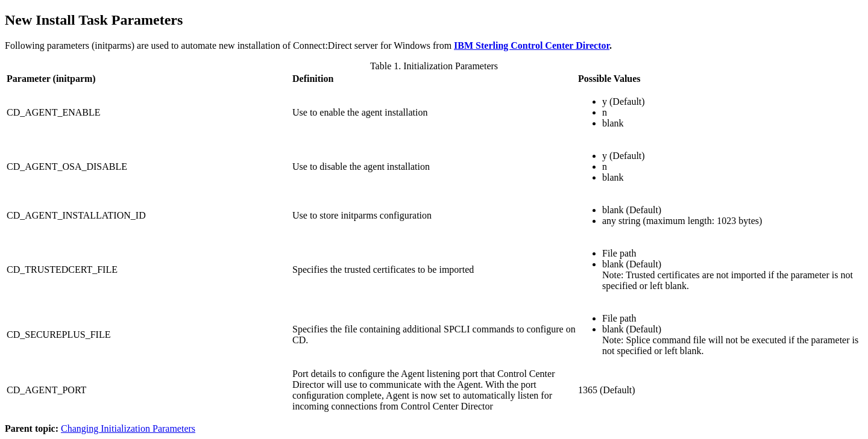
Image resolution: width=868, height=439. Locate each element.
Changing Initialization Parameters (128, 428)
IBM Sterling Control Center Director (532, 45)
